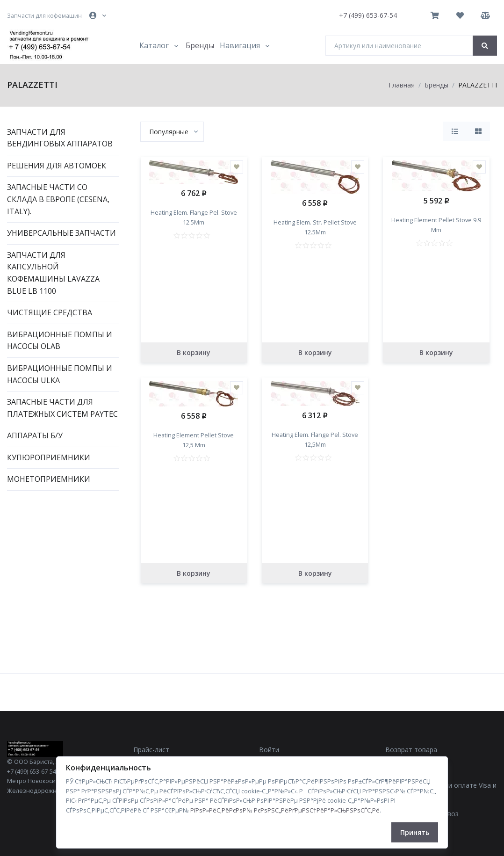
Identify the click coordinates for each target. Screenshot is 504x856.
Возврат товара (411, 750)
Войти (269, 750)
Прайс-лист (151, 750)
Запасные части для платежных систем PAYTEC (62, 408)
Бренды (200, 45)
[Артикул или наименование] (399, 46)
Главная (402, 85)
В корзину (194, 352)
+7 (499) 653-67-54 (368, 15)
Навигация (240, 45)
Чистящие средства (50, 312)
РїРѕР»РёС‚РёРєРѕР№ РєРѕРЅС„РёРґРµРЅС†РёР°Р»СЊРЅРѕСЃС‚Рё (285, 810)
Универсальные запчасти (61, 233)
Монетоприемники (49, 479)
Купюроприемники (49, 457)
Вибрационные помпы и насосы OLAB (60, 341)
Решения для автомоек (57, 166)
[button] (99, 15)
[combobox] (172, 132)
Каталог (154, 45)
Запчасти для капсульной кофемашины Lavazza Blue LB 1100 (53, 273)
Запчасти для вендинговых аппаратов (60, 138)
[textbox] (169, 132)
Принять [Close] (415, 832)
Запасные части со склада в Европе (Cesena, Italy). (58, 199)
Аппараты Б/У (35, 435)
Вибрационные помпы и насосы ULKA (60, 374)
